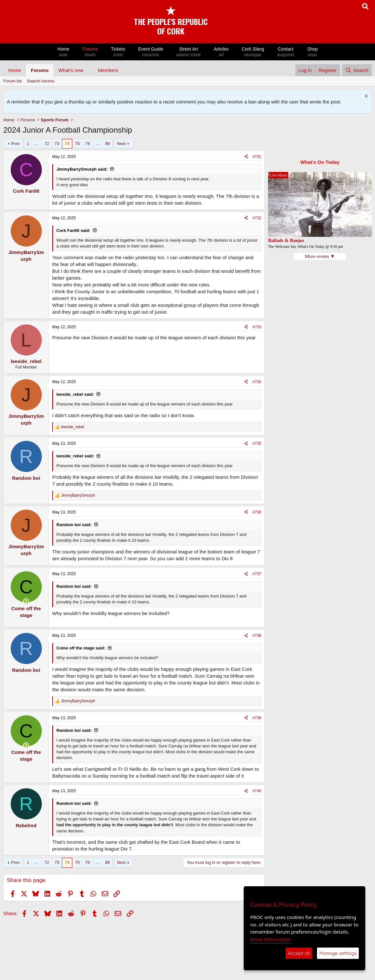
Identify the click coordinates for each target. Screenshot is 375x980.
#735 (257, 443)
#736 (257, 512)
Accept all (299, 953)
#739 (257, 718)
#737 (257, 574)
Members (108, 70)
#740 (257, 791)
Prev (15, 144)
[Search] (357, 70)
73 (57, 144)
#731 (257, 157)
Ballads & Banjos (286, 240)
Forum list (12, 81)
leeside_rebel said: (75, 394)
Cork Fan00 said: (73, 230)
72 (47, 144)
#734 (257, 382)
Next (121, 144)
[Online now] (26, 601)
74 (67, 144)
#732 (257, 218)
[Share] (246, 157)
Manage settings (338, 953)
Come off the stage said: (81, 648)
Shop (312, 52)
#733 (257, 327)
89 (107, 144)
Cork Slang (253, 52)
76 (88, 144)
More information (270, 939)
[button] (88, 70)
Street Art (189, 52)
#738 (257, 635)
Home (64, 52)
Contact (286, 52)
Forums (90, 52)
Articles (221, 52)
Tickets (118, 52)
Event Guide (151, 52)
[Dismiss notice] (365, 97)
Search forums (41, 81)
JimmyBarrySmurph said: (82, 169)
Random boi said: (74, 525)
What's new (71, 70)
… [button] (37, 144)
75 (77, 144)
